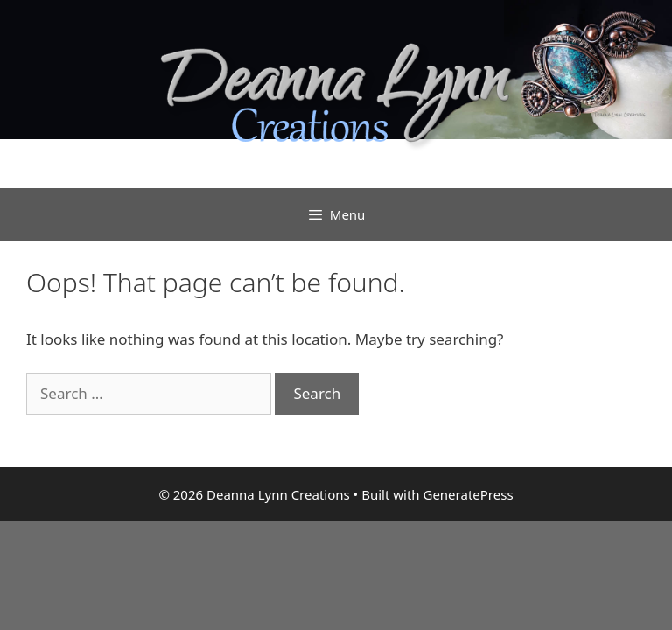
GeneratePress (468, 494)
